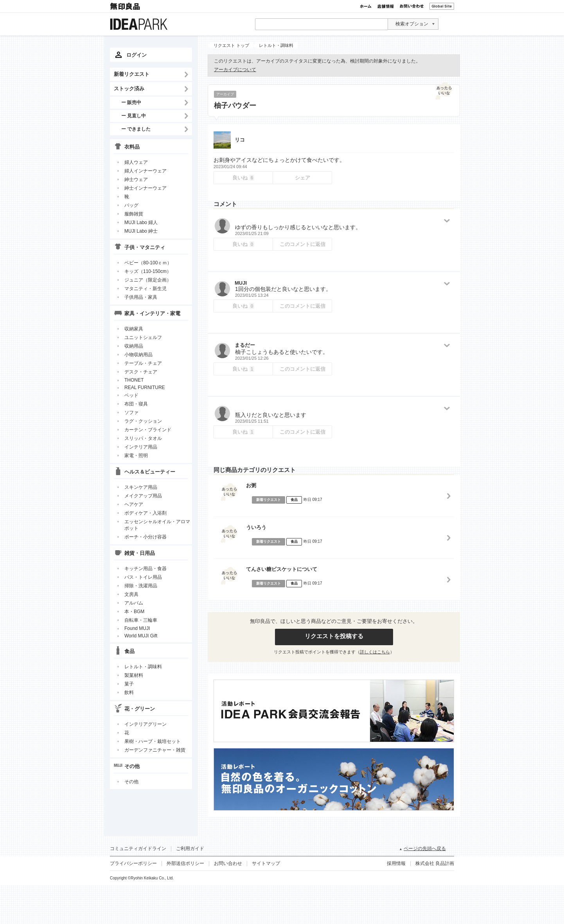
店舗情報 (386, 6)
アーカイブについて (235, 70)
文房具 (131, 594)
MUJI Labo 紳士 (141, 231)
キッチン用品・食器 (145, 569)
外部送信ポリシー (185, 863)
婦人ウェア (136, 162)
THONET (134, 380)
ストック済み (129, 89)
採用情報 (396, 863)
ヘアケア (134, 504)
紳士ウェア (136, 179)
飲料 (129, 693)
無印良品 (126, 6)
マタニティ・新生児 (145, 289)
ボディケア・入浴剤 (145, 513)
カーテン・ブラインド (148, 430)
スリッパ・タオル (143, 438)
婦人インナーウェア (145, 171)
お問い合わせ (412, 6)
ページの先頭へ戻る (425, 849)
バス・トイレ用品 (143, 577)
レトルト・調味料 (143, 667)
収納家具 (134, 329)
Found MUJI (137, 628)
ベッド (131, 395)
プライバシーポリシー (133, 863)
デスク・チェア (141, 372)
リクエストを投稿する (334, 636)
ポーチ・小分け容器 (145, 537)
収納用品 (134, 346)
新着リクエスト (132, 74)
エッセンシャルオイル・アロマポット (157, 525)
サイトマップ (266, 863)
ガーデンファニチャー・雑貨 (155, 750)
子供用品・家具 (141, 297)
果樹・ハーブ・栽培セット (153, 741)
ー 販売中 (131, 102)
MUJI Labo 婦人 (141, 222)
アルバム (134, 603)
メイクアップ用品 (143, 496)
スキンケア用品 (141, 487)
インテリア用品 (141, 447)
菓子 (129, 684)
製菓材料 (134, 675)
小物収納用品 (138, 355)
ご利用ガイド (190, 849)
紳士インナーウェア (145, 188)
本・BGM (134, 612)
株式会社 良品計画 (435, 863)
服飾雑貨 (134, 214)
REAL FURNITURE (145, 388)
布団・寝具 (136, 404)
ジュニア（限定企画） (148, 280)
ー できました (136, 129)
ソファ (131, 413)
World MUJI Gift (141, 636)
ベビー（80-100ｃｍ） (148, 263)
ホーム (366, 6)
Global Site (442, 6)
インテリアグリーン (145, 724)
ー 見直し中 (134, 116)
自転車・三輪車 (141, 620)
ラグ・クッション (143, 421)
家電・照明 (136, 456)
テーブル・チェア (143, 363)
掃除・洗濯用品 (141, 586)
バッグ (131, 205)
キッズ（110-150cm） (148, 271)
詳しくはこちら (375, 652)
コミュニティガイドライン (138, 849)
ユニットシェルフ (143, 337)
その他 (131, 782)
